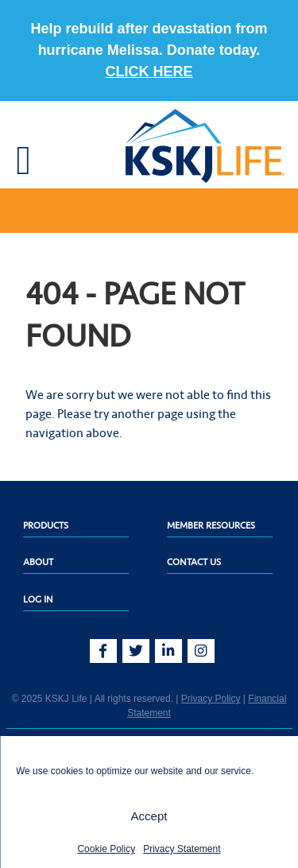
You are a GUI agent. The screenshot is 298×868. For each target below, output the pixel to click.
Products (46, 525)
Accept (149, 816)
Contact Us (194, 562)
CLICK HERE (149, 72)
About (38, 562)
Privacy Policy (211, 699)
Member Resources (211, 525)
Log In (38, 599)
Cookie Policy (106, 849)
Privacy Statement (182, 849)
